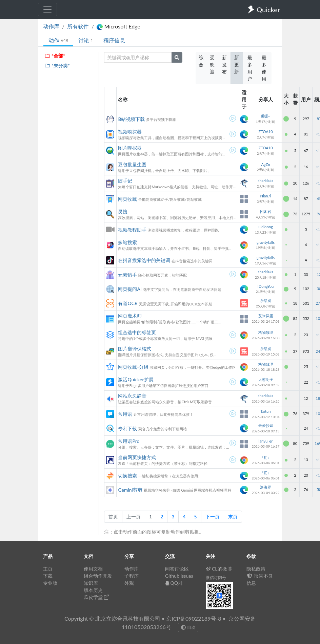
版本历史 (93, 590)
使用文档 (93, 569)
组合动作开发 (98, 576)
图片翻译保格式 (135, 349)
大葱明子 (266, 379)
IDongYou (266, 286)
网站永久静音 (132, 396)
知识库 (91, 583)
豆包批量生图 (132, 164)
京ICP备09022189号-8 (194, 618)
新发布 (224, 65)
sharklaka (266, 181)
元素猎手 (127, 275)
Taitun (266, 411)
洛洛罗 (266, 487)
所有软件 (78, 26)
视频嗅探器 (130, 132)
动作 (58, 40)
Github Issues (179, 576)
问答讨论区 (177, 569)
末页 (233, 517)
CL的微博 (219, 569)
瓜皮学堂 (96, 597)
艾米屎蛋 (266, 316)
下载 (48, 576)
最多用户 (250, 68)
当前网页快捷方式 (137, 457)
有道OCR (128, 303)
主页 (48, 569)
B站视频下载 (131, 119)
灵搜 (123, 211)
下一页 (213, 517)
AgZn (265, 164)
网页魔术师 (130, 316)
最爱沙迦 (266, 425)
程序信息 (114, 40)
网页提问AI (130, 289)
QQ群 (174, 583)
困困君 (266, 211)
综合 (201, 61)
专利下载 (127, 428)
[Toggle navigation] (47, 9)
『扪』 (266, 457)
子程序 (132, 576)
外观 (129, 583)
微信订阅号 (216, 577)
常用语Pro (129, 441)
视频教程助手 (132, 230)
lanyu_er (266, 441)
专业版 (50, 583)
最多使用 (264, 68)
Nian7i (265, 196)
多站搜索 (127, 242)
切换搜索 (127, 476)
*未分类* (57, 66)
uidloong (266, 227)
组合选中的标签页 (137, 332)
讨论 (86, 40)
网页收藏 (127, 199)
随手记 (125, 181)
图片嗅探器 (130, 148)
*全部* (55, 56)
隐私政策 (256, 569)
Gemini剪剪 (130, 490)
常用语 (125, 414)
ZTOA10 (265, 132)
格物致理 (266, 332)
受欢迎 (212, 65)
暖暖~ (266, 116)
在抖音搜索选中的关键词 (144, 260)
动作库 (51, 26)
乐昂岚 (266, 300)
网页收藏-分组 (133, 367)
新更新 (237, 65)
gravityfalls (266, 242)
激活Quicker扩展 (136, 379)
